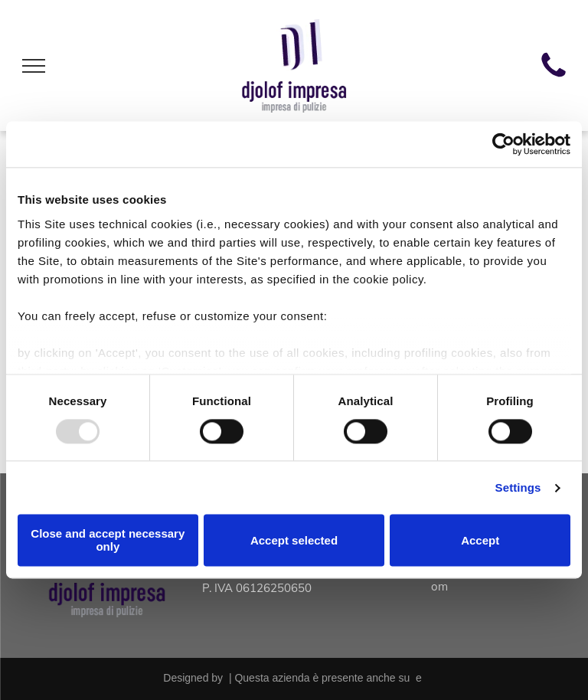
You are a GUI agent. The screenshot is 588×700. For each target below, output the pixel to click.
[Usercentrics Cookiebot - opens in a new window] (503, 144)
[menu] (34, 66)
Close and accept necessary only (108, 541)
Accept (480, 540)
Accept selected (294, 540)
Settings (518, 487)
